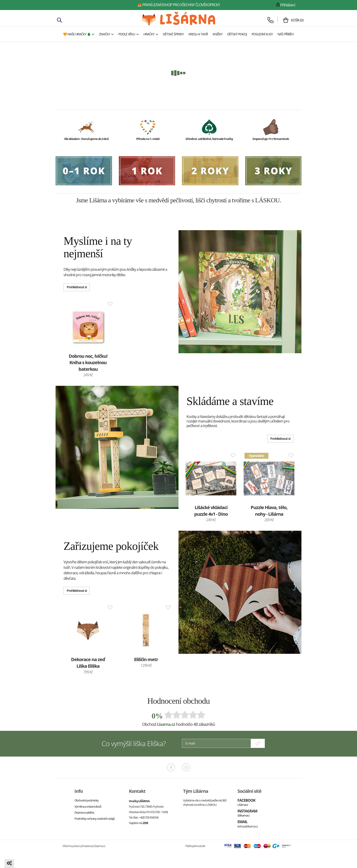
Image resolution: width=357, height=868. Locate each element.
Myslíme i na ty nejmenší (98, 247)
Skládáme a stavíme (230, 401)
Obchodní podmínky (87, 800)
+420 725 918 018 (149, 817)
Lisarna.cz (166, 724)
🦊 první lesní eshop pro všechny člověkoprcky (179, 5)
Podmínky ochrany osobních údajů (95, 818)
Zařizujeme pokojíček (111, 546)
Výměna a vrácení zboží (88, 806)
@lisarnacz (244, 815)
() (295, 20)
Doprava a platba (84, 812)
